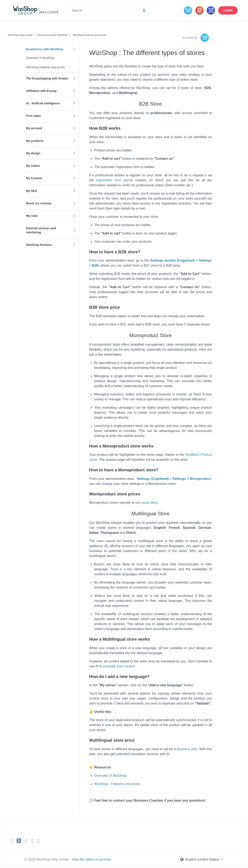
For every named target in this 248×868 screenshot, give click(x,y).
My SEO (32, 191)
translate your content (119, 666)
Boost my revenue (39, 203)
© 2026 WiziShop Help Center (47, 859)
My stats (32, 216)
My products (35, 141)
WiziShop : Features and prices (117, 784)
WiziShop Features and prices (90, 35)
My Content (34, 178)
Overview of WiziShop (40, 58)
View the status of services (91, 859)
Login (228, 10)
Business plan (187, 749)
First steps (33, 116)
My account (34, 128)
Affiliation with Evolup (41, 91)
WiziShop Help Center (20, 35)
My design (33, 153)
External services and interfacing (41, 230)
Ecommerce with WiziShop (53, 35)
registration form (109, 180)
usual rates (149, 503)
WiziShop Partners (39, 245)
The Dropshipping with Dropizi (47, 78)
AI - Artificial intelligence (43, 103)
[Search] (108, 11)
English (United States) (202, 859)
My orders (33, 166)
